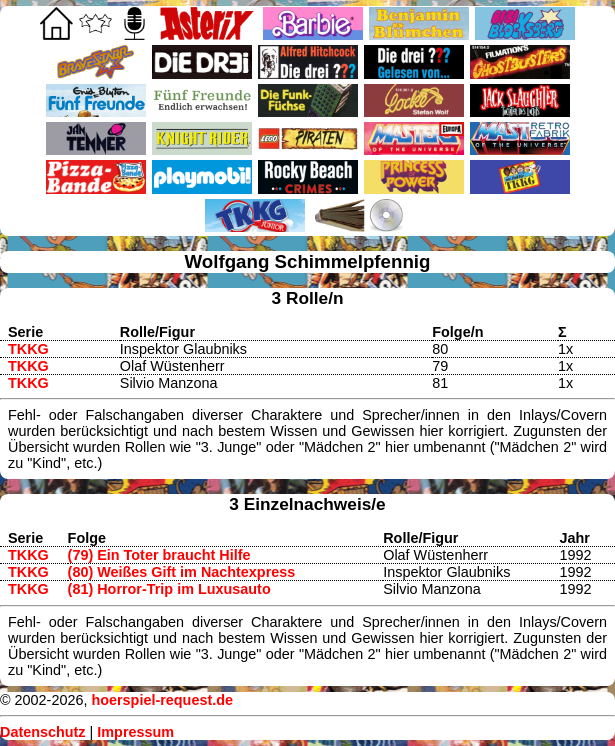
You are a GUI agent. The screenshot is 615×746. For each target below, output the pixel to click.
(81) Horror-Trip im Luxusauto (169, 589)
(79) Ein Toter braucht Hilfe (159, 555)
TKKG (28, 349)
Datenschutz (43, 732)
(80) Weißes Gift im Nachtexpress (182, 572)
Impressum (135, 732)
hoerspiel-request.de (162, 700)
